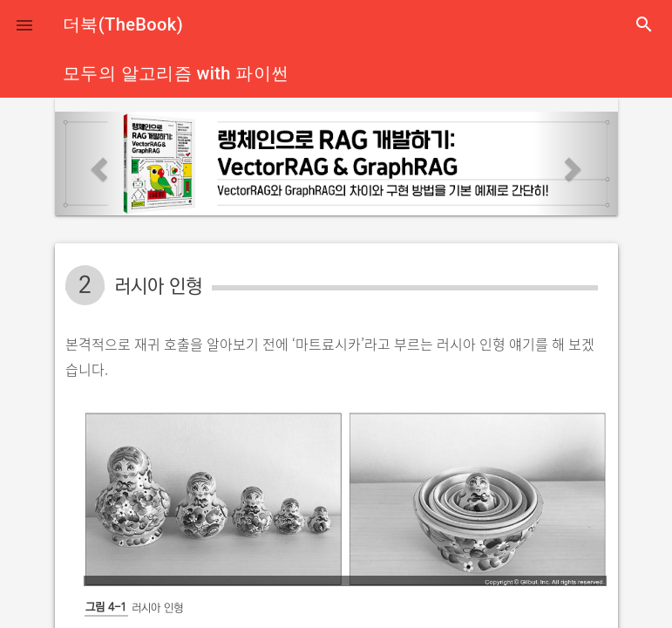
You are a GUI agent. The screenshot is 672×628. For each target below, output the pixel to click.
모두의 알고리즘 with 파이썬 (176, 73)
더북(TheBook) (123, 24)
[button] (24, 24)
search (644, 24)
